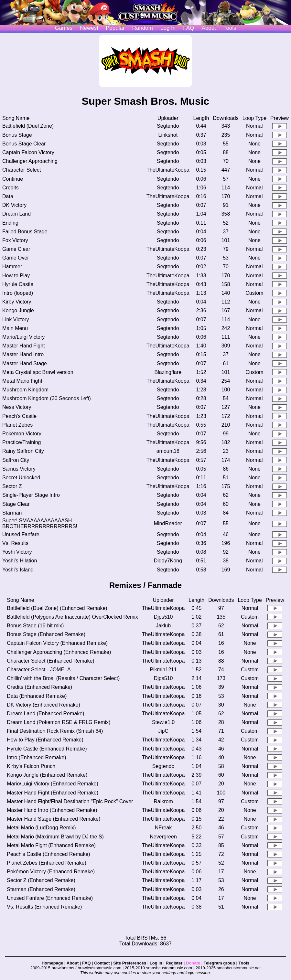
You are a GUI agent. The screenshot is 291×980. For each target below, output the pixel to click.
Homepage (52, 963)
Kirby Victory (17, 302)
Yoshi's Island (18, 570)
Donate (193, 963)
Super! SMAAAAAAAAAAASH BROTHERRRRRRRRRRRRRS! (40, 523)
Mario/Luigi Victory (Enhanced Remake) (53, 784)
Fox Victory (15, 240)
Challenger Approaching (30, 161)
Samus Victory (19, 469)
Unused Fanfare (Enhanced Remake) (50, 898)
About (209, 28)
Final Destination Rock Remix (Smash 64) (55, 731)
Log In (156, 963)
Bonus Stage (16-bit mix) (35, 626)
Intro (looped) (18, 293)
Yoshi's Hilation (20, 561)
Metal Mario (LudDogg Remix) (41, 828)
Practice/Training (22, 442)
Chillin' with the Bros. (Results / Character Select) (63, 678)
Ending (10, 223)
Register (174, 963)
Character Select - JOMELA (39, 670)
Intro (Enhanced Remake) (36, 757)
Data (8, 196)
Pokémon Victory (22, 434)
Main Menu (15, 328)
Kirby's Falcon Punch (31, 766)
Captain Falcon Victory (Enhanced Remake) (57, 643)
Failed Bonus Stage (25, 232)
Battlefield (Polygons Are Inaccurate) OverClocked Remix (72, 617)
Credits (11, 188)
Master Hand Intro (23, 354)
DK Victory (14, 205)
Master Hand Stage (25, 363)
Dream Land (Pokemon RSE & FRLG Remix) (59, 722)
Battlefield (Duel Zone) (28, 126)
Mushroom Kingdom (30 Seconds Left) (47, 398)
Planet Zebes (17, 425)
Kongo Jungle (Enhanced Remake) (47, 775)
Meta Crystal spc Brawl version (38, 372)
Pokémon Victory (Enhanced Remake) (51, 872)
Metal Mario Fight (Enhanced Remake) (51, 845)
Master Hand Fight (24, 346)
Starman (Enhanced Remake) (41, 889)
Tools (230, 28)
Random (143, 28)
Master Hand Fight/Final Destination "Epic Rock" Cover (70, 801)
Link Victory (16, 320)
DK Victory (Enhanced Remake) (43, 705)
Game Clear (16, 249)
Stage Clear (16, 504)
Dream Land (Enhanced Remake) (45, 714)
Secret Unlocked (21, 478)
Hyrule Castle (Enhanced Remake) (47, 749)
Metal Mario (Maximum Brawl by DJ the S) (55, 837)
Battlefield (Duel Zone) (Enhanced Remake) (57, 608)
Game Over (16, 258)
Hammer (12, 266)
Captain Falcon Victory (28, 152)
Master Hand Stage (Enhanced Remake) (54, 819)
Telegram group (219, 963)
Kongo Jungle (18, 310)
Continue (13, 179)
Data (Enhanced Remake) (37, 696)
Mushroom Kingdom (25, 390)
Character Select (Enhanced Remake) (50, 661)
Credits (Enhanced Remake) (39, 687)
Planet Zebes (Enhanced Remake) (46, 863)
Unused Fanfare (21, 534)
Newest (89, 28)
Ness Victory (17, 407)
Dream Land (16, 214)
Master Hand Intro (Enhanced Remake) (52, 810)
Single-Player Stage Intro (31, 495)
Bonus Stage (17, 135)
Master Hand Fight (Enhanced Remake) (53, 793)
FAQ (189, 28)
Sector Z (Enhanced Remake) (41, 880)
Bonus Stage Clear (24, 144)
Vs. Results (15, 543)
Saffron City (16, 460)
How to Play (16, 276)
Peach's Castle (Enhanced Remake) (48, 854)
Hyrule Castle (18, 284)
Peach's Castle (19, 416)
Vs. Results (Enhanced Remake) (44, 907)
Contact (102, 963)
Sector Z (12, 486)
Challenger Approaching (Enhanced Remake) (59, 652)
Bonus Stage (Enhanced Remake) (46, 634)
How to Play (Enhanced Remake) (45, 740)
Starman (12, 513)
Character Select (22, 170)
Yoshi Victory (17, 552)
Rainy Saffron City (23, 451)
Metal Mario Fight (22, 381)
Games (64, 28)
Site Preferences (130, 963)
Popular (115, 28)
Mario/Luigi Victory (23, 337)
